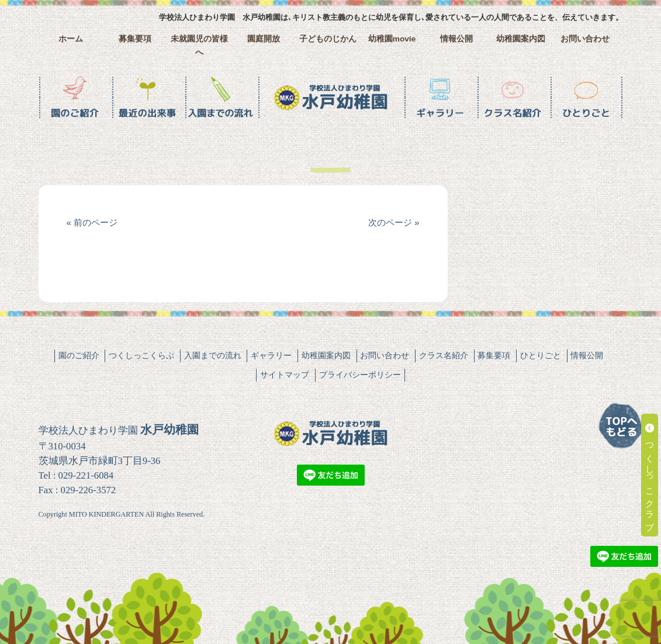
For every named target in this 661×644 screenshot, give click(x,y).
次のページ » (394, 222)
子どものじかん (328, 39)
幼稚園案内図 (521, 39)
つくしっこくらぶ (141, 355)
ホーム (71, 39)
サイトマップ (285, 375)
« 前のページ (92, 222)
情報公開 (456, 39)
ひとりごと (541, 355)
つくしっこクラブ (650, 475)
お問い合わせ (585, 39)
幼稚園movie (392, 39)
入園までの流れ (213, 355)
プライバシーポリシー (360, 375)
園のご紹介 (79, 355)
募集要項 (135, 39)
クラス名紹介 (444, 355)
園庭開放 (264, 39)
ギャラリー (271, 355)
